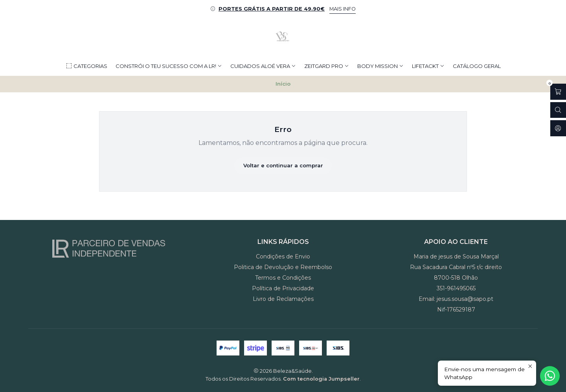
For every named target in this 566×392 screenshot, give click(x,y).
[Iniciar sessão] (558, 128)
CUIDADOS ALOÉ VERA (263, 66)
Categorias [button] (86, 66)
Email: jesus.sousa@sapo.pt (456, 299)
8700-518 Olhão (456, 278)
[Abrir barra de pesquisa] (558, 110)
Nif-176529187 (456, 310)
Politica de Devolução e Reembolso (283, 267)
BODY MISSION (380, 66)
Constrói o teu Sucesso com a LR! (169, 66)
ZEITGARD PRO (327, 66)
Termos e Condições (283, 278)
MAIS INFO (343, 9)
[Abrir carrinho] (558, 92)
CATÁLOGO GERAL (477, 66)
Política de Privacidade (283, 288)
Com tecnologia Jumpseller (321, 379)
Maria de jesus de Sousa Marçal (456, 256)
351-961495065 (456, 288)
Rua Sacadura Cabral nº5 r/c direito (456, 267)
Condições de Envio (283, 256)
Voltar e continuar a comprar (283, 165)
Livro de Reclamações (283, 299)
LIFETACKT (428, 66)
